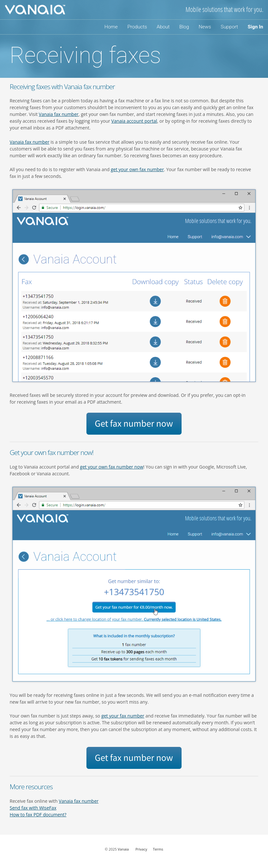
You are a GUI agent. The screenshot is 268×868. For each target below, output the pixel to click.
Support (229, 27)
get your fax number (123, 716)
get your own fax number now (112, 467)
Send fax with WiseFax (33, 808)
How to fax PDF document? (38, 815)
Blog (184, 27)
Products (137, 27)
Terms (158, 849)
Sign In (255, 27)
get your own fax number (138, 169)
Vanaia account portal (134, 121)
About (163, 27)
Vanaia (123, 849)
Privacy (141, 849)
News (205, 27)
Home (111, 27)
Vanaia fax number (59, 114)
